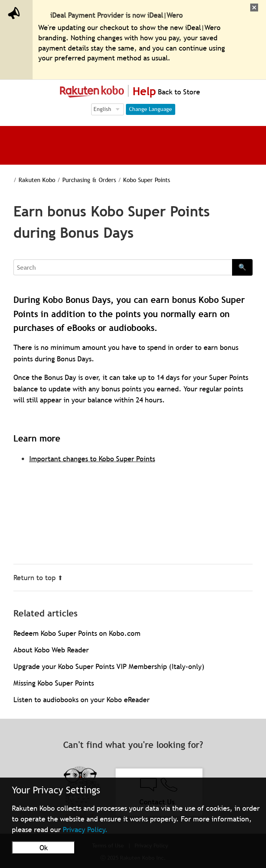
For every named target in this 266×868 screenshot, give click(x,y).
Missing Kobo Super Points (54, 683)
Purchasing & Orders (82, 180)
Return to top (38, 578)
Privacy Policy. (85, 829)
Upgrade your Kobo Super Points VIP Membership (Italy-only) (109, 666)
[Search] (123, 267)
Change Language (151, 109)
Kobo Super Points (138, 180)
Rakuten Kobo (32, 180)
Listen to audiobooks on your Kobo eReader (81, 700)
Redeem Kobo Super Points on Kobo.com (77, 633)
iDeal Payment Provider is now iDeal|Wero (116, 15)
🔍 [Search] (242, 267)
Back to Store (178, 92)
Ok (44, 848)
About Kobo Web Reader (51, 650)
